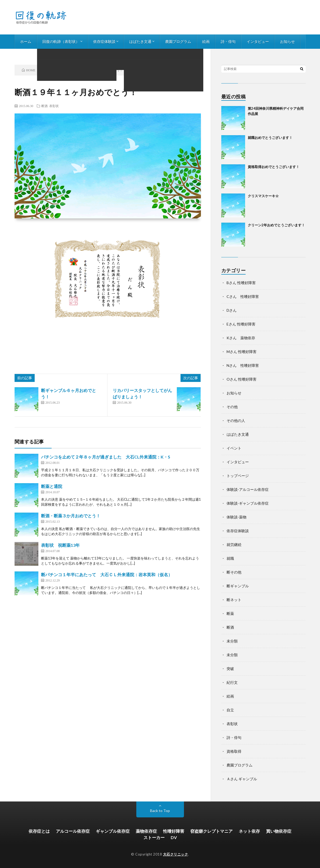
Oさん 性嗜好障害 (242, 379)
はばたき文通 (140, 41)
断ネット (234, 600)
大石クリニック (176, 854)
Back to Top (160, 811)
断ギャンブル (238, 586)
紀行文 (232, 682)
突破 (230, 669)
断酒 (44, 106)
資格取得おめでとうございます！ (274, 167)
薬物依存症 (146, 831)
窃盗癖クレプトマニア (211, 831)
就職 (230, 558)
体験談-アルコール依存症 (248, 489)
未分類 (232, 641)
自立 (230, 710)
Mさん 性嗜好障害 (242, 352)
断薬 (230, 613)
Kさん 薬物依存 (241, 338)
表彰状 (54, 106)
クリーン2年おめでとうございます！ (276, 225)
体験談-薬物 (236, 517)
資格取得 (234, 751)
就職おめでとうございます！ (270, 138)
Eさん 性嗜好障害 (241, 324)
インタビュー (258, 41)
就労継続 (234, 545)
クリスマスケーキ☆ (263, 196)
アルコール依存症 (73, 831)
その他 (232, 407)
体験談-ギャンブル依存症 (248, 503)
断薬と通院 (52, 486)
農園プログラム (178, 41)
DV (174, 837)
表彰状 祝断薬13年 (60, 545)
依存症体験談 (104, 41)
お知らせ (287, 41)
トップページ (238, 476)
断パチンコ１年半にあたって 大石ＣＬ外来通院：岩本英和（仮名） (107, 574)
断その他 (234, 572)
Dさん (232, 310)
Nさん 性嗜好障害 (243, 365)
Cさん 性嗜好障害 (243, 296)
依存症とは (39, 831)
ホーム (26, 41)
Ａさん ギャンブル (242, 779)
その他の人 (236, 420)
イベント (234, 448)
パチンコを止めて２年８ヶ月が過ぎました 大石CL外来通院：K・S (106, 457)
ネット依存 (249, 831)
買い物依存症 (279, 831)
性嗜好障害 (174, 831)
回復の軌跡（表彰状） (61, 41)
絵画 (206, 41)
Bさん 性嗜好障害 (241, 283)
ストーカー (154, 837)
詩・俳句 (228, 41)
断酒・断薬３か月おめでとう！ (71, 516)
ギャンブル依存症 (113, 831)
